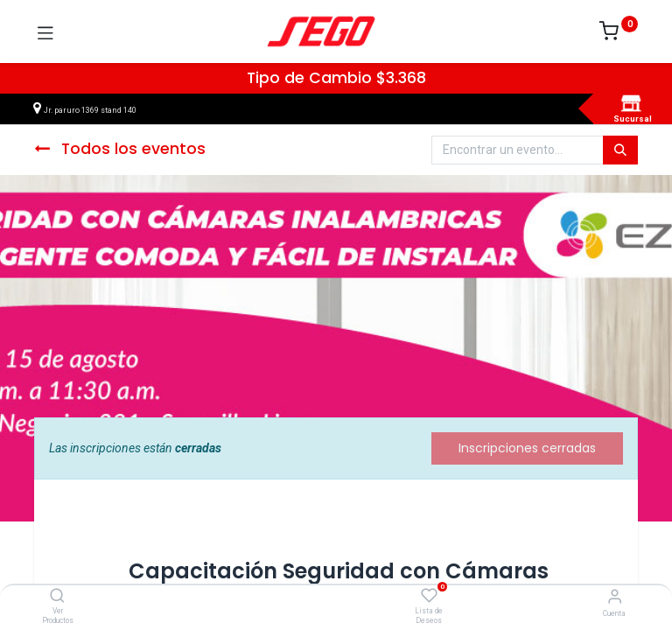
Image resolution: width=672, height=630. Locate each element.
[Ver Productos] (57, 597)
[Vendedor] (615, 596)
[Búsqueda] (620, 150)
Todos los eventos (120, 149)
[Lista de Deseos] (429, 596)
